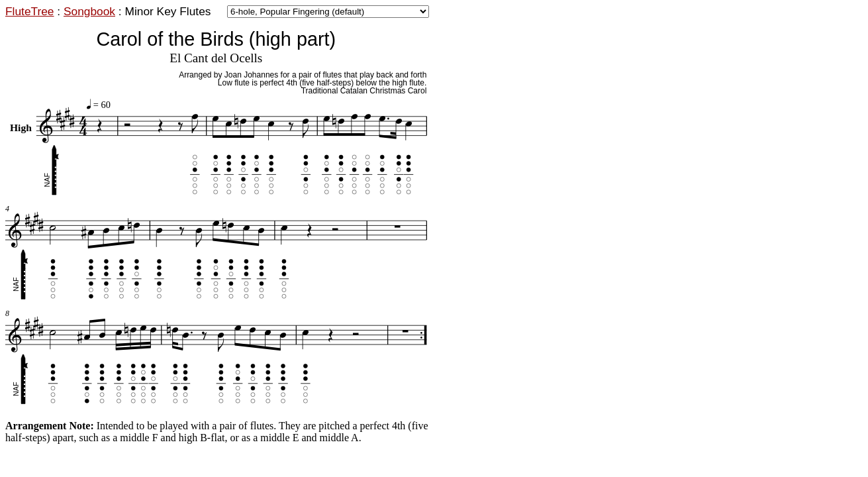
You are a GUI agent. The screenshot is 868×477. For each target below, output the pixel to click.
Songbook (89, 11)
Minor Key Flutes (168, 11)
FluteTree (30, 11)
